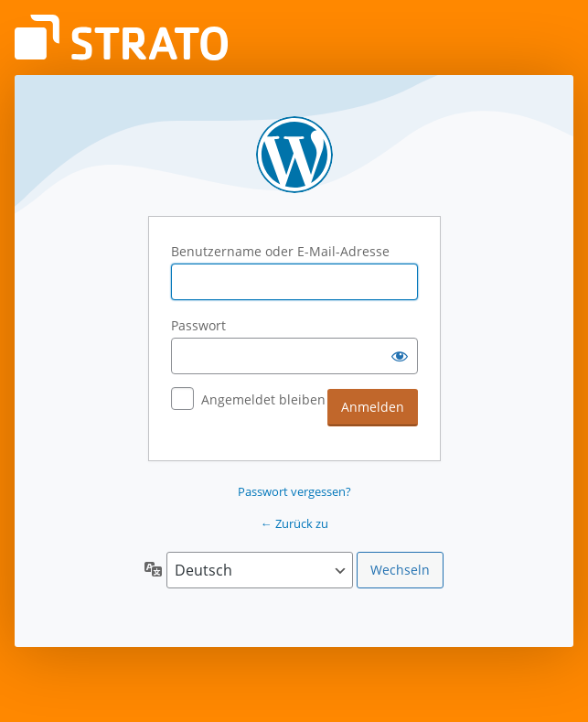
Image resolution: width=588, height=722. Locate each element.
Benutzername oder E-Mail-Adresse (280, 251)
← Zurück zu (294, 523)
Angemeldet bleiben (263, 399)
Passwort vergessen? (294, 491)
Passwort (198, 325)
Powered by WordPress (294, 155)
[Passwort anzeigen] (400, 356)
